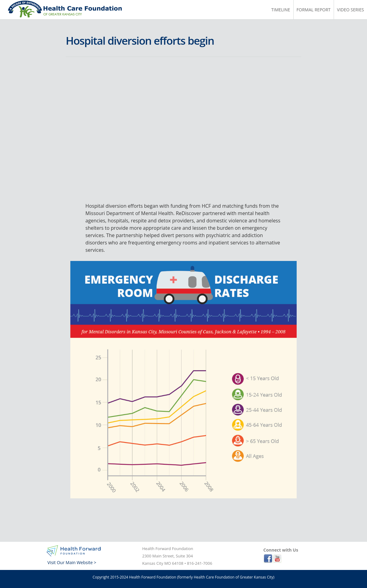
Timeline (281, 10)
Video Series (350, 10)
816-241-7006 (200, 563)
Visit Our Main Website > (72, 562)
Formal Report (314, 10)
